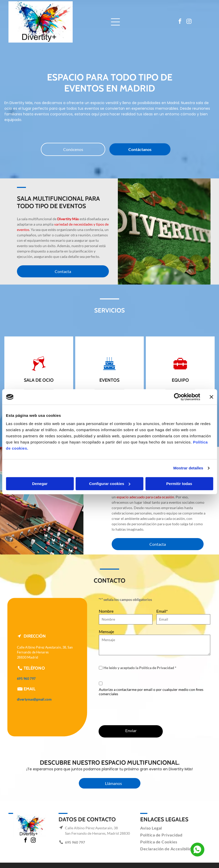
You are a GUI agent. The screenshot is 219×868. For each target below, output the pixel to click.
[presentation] (138, 710)
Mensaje (106, 632)
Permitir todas (179, 484)
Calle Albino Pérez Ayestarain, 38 (91, 828)
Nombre (106, 611)
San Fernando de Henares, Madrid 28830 (97, 833)
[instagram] (189, 22)
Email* (162, 611)
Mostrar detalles (188, 468)
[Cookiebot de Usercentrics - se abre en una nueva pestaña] (178, 397)
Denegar (40, 484)
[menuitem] (153, 828)
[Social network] (197, 850)
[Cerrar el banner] (211, 397)
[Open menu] (115, 22)
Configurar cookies (110, 484)
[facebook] (180, 22)
